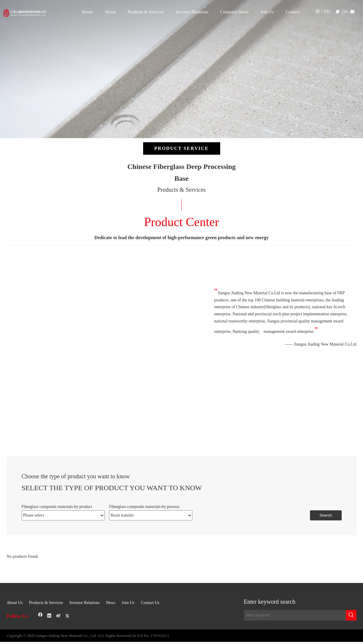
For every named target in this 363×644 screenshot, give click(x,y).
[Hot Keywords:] (351, 615)
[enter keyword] (295, 615)
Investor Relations (84, 603)
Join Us (128, 603)
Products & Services (46, 603)
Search (326, 515)
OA (345, 12)
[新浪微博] (59, 616)
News (111, 603)
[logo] (45, 10)
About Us (15, 603)
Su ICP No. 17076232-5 (150, 636)
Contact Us (150, 603)
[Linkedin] (49, 616)
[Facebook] (40, 616)
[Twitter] (67, 616)
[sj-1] (181, 587)
